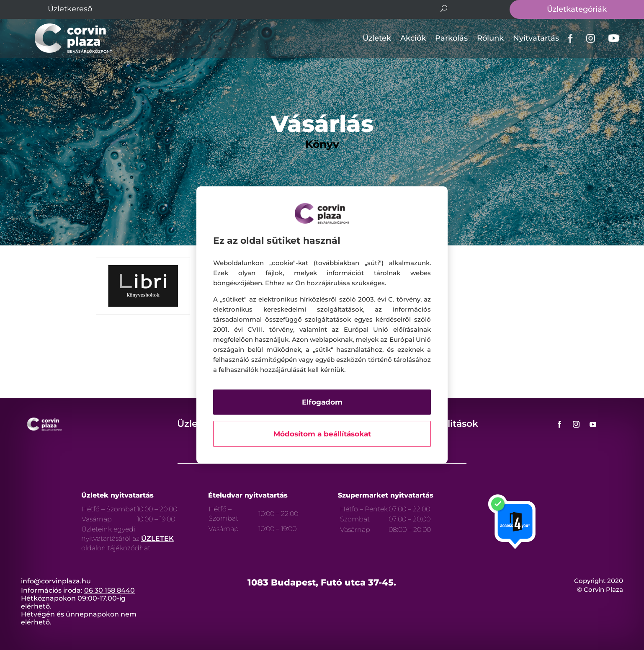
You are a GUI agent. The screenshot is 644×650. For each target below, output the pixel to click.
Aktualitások (449, 424)
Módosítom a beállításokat (322, 434)
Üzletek (377, 38)
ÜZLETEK (157, 538)
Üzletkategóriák (577, 9)
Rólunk (490, 38)
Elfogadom (322, 402)
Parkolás (451, 38)
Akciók (413, 38)
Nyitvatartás (536, 38)
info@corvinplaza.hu (56, 581)
